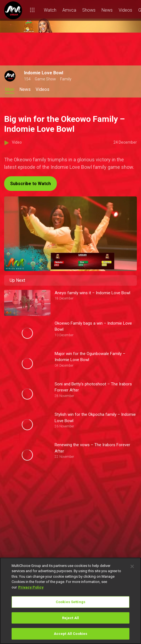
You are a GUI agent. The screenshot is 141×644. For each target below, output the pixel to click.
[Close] (132, 566)
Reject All (70, 618)
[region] (70, 601)
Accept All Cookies (70, 634)
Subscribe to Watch (30, 184)
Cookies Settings (70, 602)
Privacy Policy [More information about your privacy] (31, 587)
